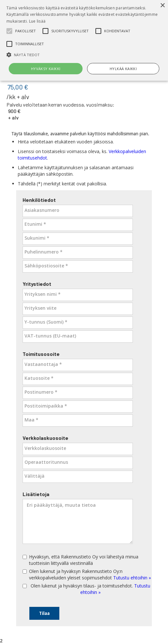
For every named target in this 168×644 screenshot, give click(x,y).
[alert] (84, 40)
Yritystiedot (37, 284)
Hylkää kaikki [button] (123, 69)
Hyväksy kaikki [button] (46, 69)
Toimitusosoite (41, 354)
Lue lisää (37, 21)
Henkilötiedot (39, 200)
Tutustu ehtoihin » (132, 578)
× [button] (162, 6)
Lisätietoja (36, 494)
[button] (84, 55)
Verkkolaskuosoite (45, 438)
